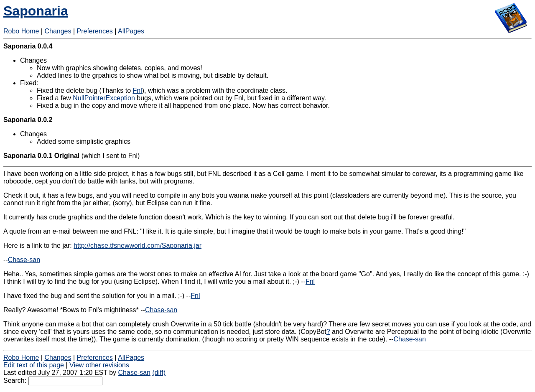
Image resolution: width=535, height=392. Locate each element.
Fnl (137, 90)
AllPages (131, 31)
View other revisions (99, 365)
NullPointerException (104, 98)
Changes (58, 31)
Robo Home (21, 31)
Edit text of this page (34, 365)
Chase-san (24, 260)
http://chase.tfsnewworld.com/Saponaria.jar (138, 246)
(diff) (159, 373)
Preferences (95, 31)
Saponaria (36, 11)
